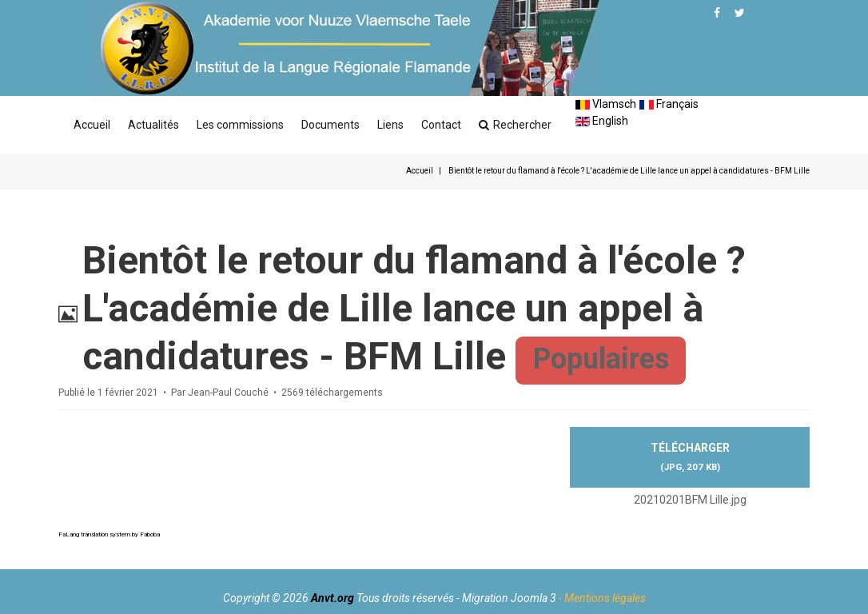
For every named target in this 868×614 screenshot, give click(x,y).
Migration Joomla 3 (509, 598)
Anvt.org (332, 598)
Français (669, 104)
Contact (441, 125)
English (602, 121)
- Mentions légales (602, 598)
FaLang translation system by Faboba (109, 534)
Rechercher (515, 125)
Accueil (92, 125)
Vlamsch (606, 104)
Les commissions (240, 125)
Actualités (153, 125)
